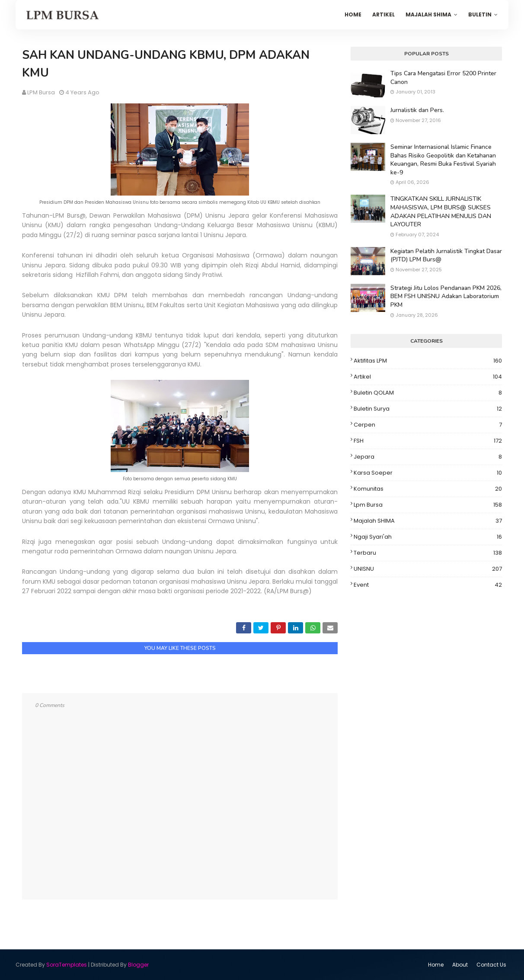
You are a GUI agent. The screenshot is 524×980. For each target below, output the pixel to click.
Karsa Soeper (428, 473)
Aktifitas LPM (428, 361)
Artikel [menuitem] (383, 14)
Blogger (138, 965)
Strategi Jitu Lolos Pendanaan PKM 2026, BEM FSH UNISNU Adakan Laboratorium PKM (446, 296)
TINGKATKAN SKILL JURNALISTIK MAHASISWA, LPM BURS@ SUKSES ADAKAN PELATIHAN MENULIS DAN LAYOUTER (441, 212)
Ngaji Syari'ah (428, 537)
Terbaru (428, 553)
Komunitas (428, 489)
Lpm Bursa (428, 505)
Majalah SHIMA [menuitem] (428, 14)
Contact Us (491, 965)
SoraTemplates (67, 965)
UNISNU (428, 569)
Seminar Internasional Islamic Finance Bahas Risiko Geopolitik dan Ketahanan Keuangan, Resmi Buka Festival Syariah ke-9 (443, 160)
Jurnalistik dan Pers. (417, 110)
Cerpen (428, 425)
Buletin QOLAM (428, 393)
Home (436, 965)
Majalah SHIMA (428, 521)
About (460, 965)
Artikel (428, 377)
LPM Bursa (41, 92)
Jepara (428, 457)
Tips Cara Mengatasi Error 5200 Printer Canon (443, 78)
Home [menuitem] (353, 14)
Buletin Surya (428, 409)
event (428, 585)
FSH (428, 441)
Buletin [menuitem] (480, 14)
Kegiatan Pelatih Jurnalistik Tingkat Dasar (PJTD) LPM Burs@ (446, 255)
